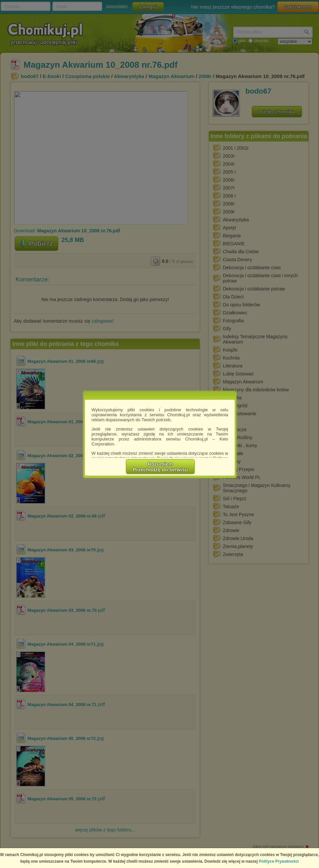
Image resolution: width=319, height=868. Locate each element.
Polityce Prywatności (279, 861)
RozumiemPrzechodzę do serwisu (160, 467)
